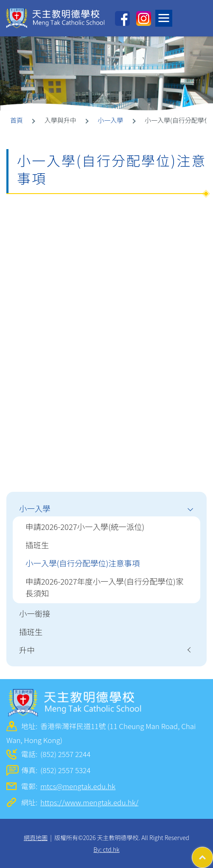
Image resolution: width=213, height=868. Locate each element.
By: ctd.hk (106, 849)
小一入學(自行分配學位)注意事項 (83, 563)
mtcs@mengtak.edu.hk (78, 786)
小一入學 (110, 120)
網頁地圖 (36, 837)
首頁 (17, 120)
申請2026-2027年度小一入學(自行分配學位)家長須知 (104, 587)
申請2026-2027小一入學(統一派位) (85, 527)
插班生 (37, 545)
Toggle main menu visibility (166, 16)
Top (213, 853)
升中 (27, 650)
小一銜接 (35, 613)
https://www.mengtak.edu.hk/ (89, 802)
